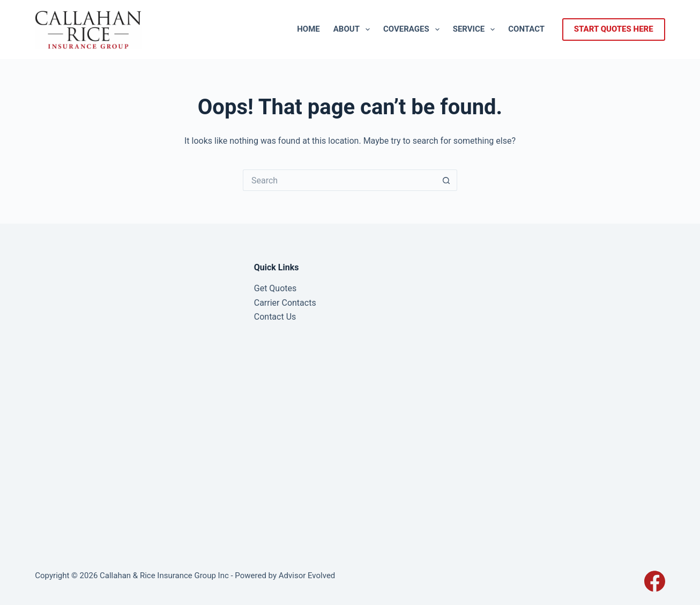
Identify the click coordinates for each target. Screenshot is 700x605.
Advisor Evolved (307, 576)
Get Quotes (275, 288)
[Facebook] (655, 581)
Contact (526, 29)
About (354, 29)
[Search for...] (339, 180)
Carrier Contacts (285, 303)
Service (476, 29)
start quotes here (614, 29)
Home (308, 29)
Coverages (414, 29)
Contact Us (275, 317)
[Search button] (446, 180)
